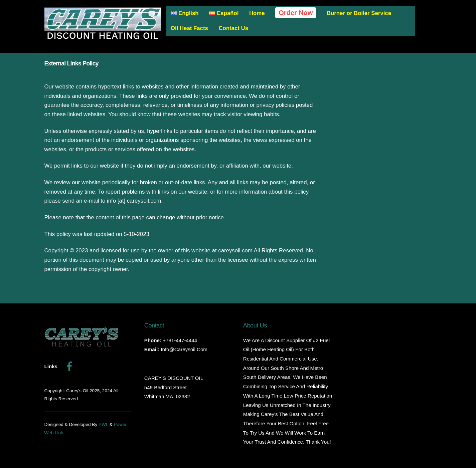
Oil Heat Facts (189, 28)
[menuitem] (185, 14)
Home (257, 13)
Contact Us (233, 28)
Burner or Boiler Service (359, 13)
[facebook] (71, 366)
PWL (103, 424)
